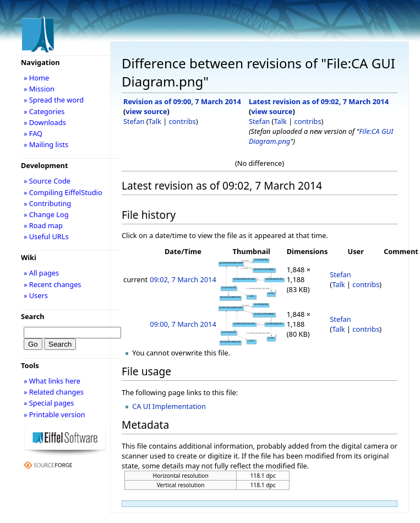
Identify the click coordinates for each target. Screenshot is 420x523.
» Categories (44, 111)
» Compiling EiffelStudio (63, 192)
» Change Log (46, 214)
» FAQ (33, 133)
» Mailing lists (46, 144)
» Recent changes (53, 284)
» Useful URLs (46, 236)
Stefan (134, 121)
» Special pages (49, 403)
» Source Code (47, 181)
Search (33, 316)
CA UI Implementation (169, 406)
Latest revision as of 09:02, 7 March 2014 (319, 101)
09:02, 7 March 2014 (183, 279)
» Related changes (54, 392)
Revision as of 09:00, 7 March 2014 (182, 101)
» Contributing (47, 203)
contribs (182, 121)
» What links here (52, 381)
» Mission (39, 89)
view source (146, 111)
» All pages (41, 273)
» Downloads (45, 122)
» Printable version (54, 414)
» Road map (43, 225)
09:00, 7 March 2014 (183, 324)
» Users (36, 295)
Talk (155, 121)
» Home (36, 78)
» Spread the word (54, 100)
